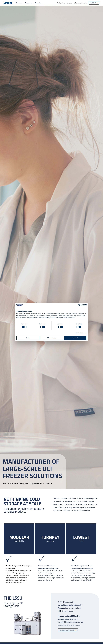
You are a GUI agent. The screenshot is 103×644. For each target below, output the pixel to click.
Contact (93, 3)
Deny (28, 338)
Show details (80, 333)
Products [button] (19, 3)
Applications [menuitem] (61, 3)
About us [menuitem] (70, 3)
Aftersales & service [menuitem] (81, 3)
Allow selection (51, 338)
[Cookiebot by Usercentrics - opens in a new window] (80, 305)
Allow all (75, 338)
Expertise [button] (38, 3)
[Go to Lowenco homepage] (8, 3)
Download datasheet (67, 630)
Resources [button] (28, 3)
